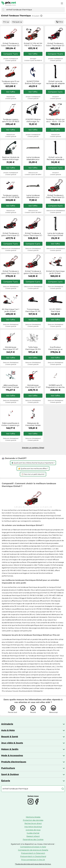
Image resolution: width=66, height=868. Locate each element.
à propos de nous (33, 830)
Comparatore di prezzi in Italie (33, 847)
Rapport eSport (33, 836)
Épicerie (6, 781)
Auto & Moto (8, 730)
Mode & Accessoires (12, 755)
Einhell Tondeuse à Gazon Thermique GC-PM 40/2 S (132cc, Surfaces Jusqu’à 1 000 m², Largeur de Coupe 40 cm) (55, 196)
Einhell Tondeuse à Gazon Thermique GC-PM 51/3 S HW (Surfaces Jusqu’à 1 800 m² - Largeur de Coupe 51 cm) (33, 234)
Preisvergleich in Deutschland (33, 856)
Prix (6, 22)
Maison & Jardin (10, 749)
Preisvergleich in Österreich (33, 853)
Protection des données (33, 820)
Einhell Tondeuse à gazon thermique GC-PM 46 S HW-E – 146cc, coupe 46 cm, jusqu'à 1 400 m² (11, 272)
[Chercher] (3, 10)
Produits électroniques (14, 762)
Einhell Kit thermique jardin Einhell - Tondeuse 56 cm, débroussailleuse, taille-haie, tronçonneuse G (55, 272)
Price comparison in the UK (33, 860)
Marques (17, 22)
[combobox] (35, 10)
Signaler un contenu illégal (33, 448)
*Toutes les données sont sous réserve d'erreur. (33, 864)
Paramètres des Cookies (33, 839)
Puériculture (8, 768)
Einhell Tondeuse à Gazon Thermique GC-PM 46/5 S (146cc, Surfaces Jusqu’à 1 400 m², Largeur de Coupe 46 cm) (11, 44)
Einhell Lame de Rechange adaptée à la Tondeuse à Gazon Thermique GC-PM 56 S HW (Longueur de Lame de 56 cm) (55, 158)
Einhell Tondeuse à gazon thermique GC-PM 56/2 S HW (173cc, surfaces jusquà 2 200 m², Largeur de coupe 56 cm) (11, 234)
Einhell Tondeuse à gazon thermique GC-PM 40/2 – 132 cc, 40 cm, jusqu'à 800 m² (33, 272)
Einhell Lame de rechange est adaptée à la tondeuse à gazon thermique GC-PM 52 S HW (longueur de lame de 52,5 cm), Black (55, 82)
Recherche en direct (33, 823)
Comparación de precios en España (33, 850)
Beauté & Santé (10, 737)
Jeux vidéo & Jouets (12, 743)
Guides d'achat (33, 833)
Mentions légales (33, 817)
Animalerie (7, 724)
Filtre (59, 22)
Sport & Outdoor (10, 774)
